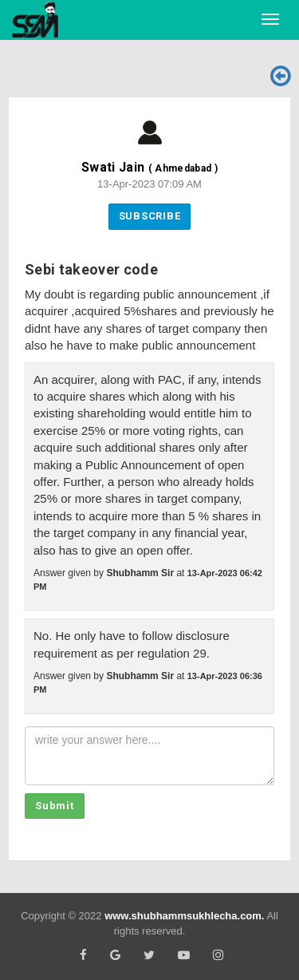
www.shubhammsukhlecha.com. (184, 916)
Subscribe (150, 216)
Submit (55, 806)
